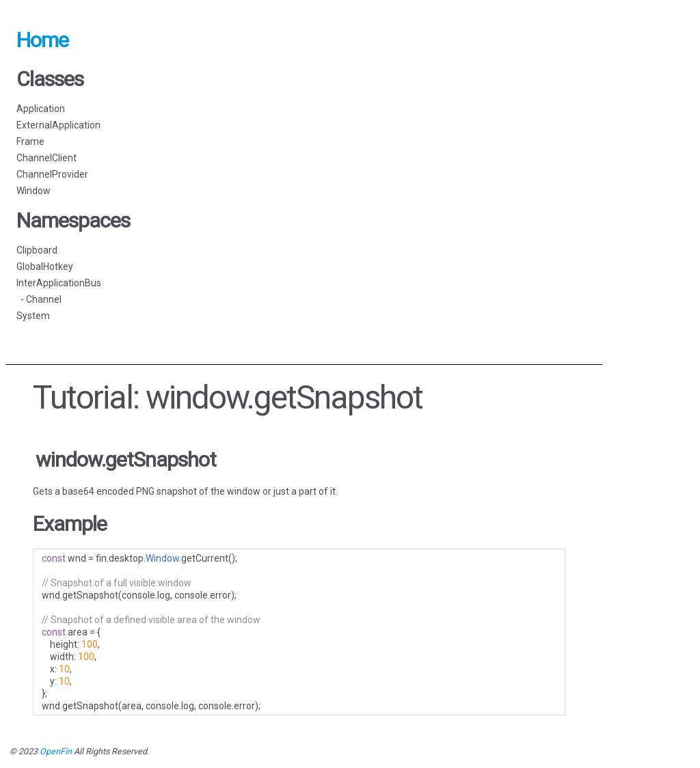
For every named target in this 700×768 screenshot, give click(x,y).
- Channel (39, 299)
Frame (30, 141)
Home (42, 40)
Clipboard (37, 250)
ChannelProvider (52, 174)
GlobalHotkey (45, 266)
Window (33, 191)
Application (41, 109)
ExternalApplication (58, 125)
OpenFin (56, 751)
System (33, 316)
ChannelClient (46, 158)
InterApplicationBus (59, 283)
